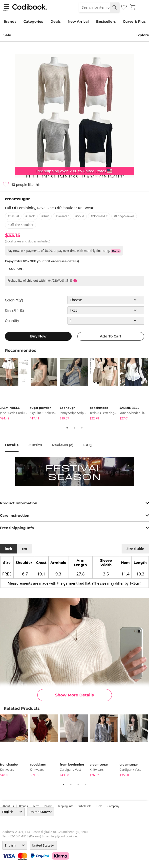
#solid (80, 216)
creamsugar (17, 199)
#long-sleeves (124, 216)
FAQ (87, 445)
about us (8, 806)
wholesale (85, 806)
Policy (48, 806)
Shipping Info (65, 806)
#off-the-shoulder (21, 225)
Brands (10, 21)
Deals (55, 21)
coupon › (16, 269)
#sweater (62, 216)
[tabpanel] (15, 390)
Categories (33, 21)
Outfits (35, 445)
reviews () (63, 445)
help (99, 806)
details (12, 445)
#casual (13, 216)
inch (9, 549)
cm (24, 549)
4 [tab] (86, 785)
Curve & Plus (134, 21)
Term (36, 806)
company (113, 806)
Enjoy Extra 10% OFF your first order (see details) (42, 261)
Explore (142, 35)
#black (30, 216)
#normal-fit (99, 216)
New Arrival (78, 21)
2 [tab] (75, 428)
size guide (135, 549)
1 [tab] (67, 428)
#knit (45, 216)
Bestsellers (106, 21)
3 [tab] (82, 428)
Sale (7, 35)
